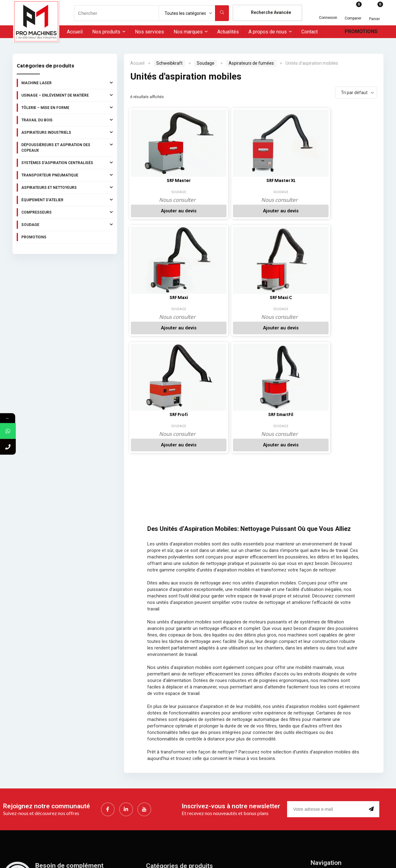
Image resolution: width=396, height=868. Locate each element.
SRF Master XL (219, 181)
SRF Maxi (280, 181)
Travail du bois (67, 120)
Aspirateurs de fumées (251, 63)
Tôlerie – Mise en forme (67, 107)
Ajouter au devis (158, 211)
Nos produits (106, 32)
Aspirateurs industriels (67, 132)
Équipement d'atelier (67, 200)
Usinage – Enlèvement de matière (67, 95)
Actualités (228, 32)
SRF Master (158, 181)
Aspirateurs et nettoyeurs (67, 187)
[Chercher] (222, 13)
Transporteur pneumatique (67, 175)
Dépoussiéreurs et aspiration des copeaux (67, 147)
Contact (310, 32)
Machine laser (67, 83)
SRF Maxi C (341, 181)
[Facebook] (108, 698)
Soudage (67, 224)
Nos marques (188, 32)
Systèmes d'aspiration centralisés (67, 163)
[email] (327, 697)
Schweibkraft (169, 63)
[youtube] (144, 698)
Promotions (361, 31)
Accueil (75, 32)
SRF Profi (158, 295)
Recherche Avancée (271, 12)
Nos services (149, 32)
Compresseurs (67, 212)
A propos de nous (268, 32)
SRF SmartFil (219, 295)
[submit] (372, 697)
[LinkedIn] (126, 698)
